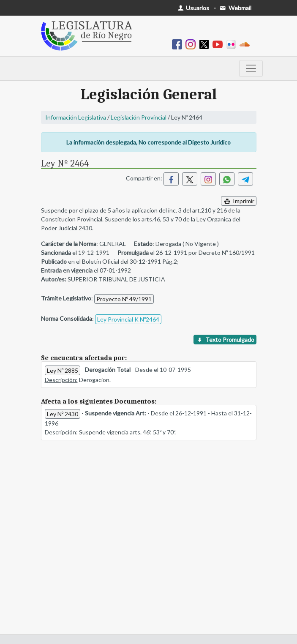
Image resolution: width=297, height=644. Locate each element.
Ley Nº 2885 (63, 370)
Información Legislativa (76, 117)
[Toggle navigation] (251, 68)
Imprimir (239, 201)
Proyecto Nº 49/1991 (124, 299)
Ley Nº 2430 (63, 414)
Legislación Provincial (139, 117)
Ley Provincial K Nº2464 (128, 319)
